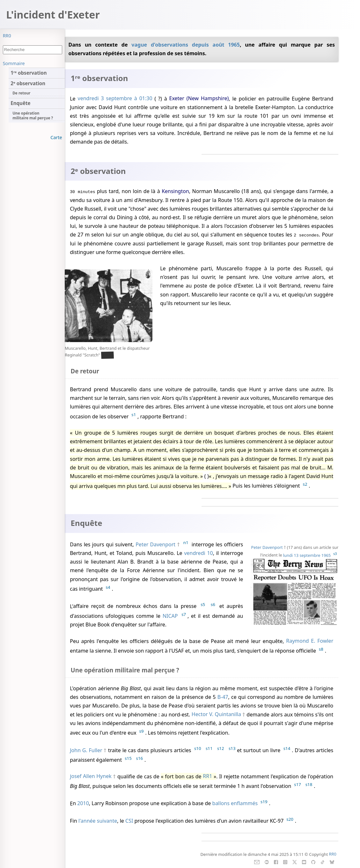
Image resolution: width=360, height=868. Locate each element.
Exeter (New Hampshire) (199, 99)
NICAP (170, 616)
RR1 (207, 776)
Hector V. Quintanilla (216, 715)
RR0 (7, 36)
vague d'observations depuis (172, 45)
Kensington (175, 191)
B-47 (223, 697)
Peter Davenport (267, 547)
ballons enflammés (235, 804)
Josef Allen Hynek (91, 776)
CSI (129, 821)
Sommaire (14, 63)
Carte (56, 137)
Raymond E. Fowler (310, 641)
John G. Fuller (86, 750)
